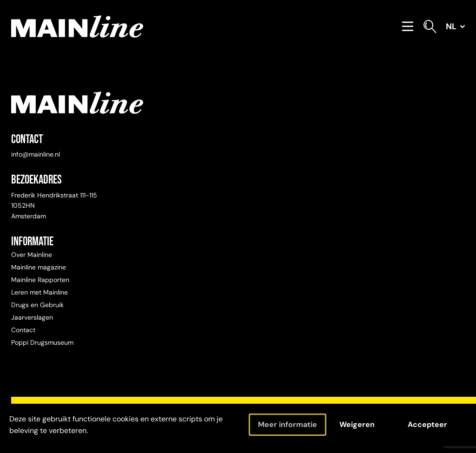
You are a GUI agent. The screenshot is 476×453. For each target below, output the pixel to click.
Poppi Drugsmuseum (42, 342)
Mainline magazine (39, 267)
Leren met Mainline (40, 292)
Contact (23, 330)
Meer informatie (288, 424)
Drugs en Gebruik (37, 305)
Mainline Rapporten (40, 280)
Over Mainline (32, 255)
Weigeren (357, 424)
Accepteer (427, 424)
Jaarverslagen (32, 317)
